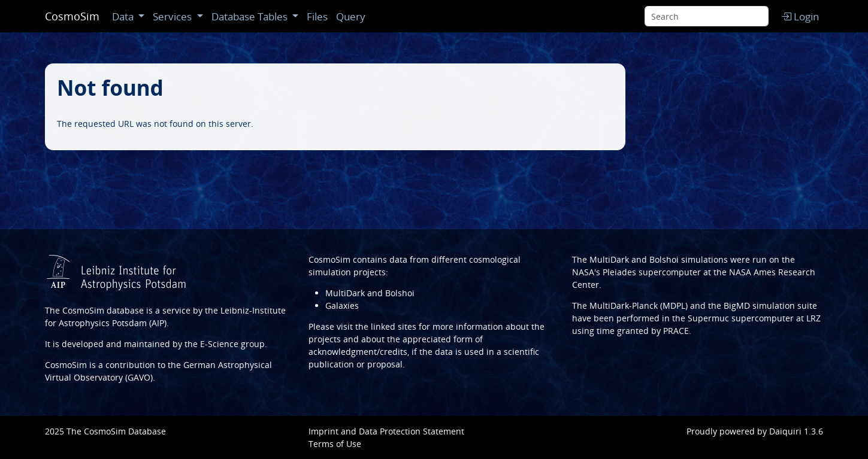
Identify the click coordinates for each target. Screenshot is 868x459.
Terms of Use (335, 444)
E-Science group (232, 344)
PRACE (676, 331)
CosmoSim (72, 16)
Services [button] (173, 16)
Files (317, 16)
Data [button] (124, 16)
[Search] (707, 16)
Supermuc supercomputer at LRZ (754, 318)
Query (351, 16)
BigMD (737, 306)
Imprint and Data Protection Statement (386, 431)
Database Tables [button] (251, 16)
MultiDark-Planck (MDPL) (639, 306)
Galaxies (342, 306)
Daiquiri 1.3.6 (796, 431)
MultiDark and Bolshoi (370, 293)
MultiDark (609, 259)
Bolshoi (664, 259)
